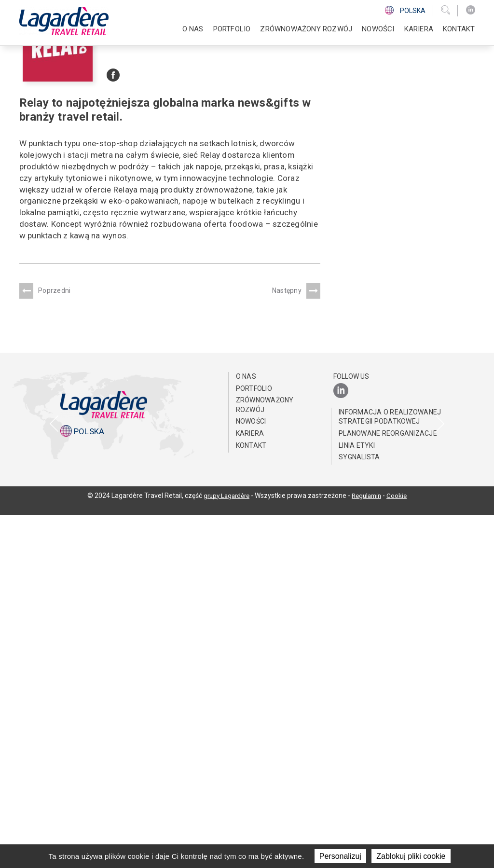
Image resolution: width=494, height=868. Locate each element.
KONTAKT (459, 29)
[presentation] (54, 583)
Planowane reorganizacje (388, 786)
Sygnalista (359, 810)
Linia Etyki (357, 798)
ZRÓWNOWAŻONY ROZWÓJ (306, 29)
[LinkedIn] (471, 10)
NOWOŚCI (378, 29)
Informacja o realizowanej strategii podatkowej (390, 770)
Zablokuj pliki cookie (411, 856)
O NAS (193, 29)
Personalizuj (340, 856)
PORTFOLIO (232, 29)
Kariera (419, 29)
